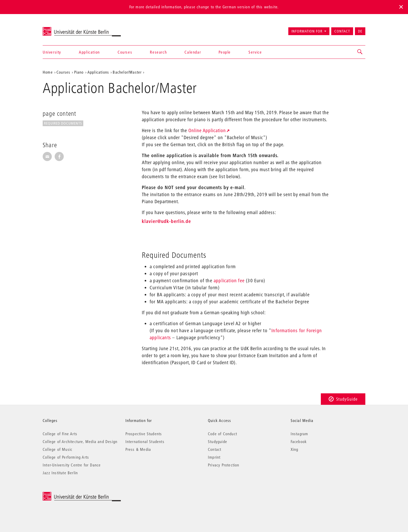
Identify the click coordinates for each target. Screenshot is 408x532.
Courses (125, 52)
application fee (229, 281)
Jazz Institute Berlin (60, 473)
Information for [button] (307, 31)
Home (48, 72)
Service (255, 52)
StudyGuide (343, 399)
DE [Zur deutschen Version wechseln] (360, 31)
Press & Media (138, 449)
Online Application (207, 130)
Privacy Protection (224, 465)
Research (158, 52)
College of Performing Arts (66, 457)
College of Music (58, 449)
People (225, 52)
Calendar (193, 52)
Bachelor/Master (127, 72)
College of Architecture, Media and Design (80, 441)
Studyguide (218, 441)
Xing (295, 449)
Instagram (299, 434)
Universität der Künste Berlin (63, 29)
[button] (360, 52)
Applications (98, 72)
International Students (145, 441)
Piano (79, 72)
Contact (342, 31)
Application (89, 52)
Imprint (214, 457)
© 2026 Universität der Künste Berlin (70, 495)
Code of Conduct (222, 434)
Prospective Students (144, 434)
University (52, 52)
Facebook (299, 441)
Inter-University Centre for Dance (72, 465)
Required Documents (63, 123)
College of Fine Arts (60, 434)
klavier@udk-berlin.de (166, 221)
